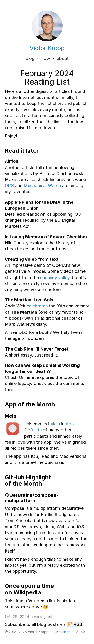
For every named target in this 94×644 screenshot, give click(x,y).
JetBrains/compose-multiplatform (32, 498)
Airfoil (11, 161)
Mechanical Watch (42, 185)
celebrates (37, 306)
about (63, 58)
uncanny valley (55, 277)
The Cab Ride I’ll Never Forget (37, 349)
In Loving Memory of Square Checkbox (46, 237)
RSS (78, 624)
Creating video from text (32, 259)
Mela (55, 424)
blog (30, 58)
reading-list (42, 617)
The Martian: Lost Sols (29, 300)
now (46, 58)
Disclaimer (62, 632)
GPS (9, 185)
